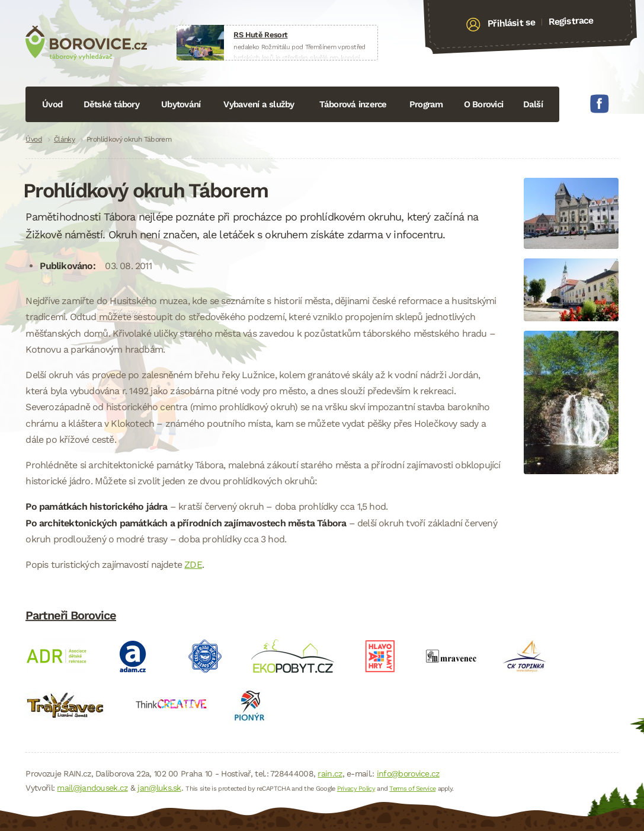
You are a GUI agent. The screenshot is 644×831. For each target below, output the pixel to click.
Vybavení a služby (259, 104)
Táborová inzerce (353, 104)
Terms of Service (412, 789)
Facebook (600, 104)
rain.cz (330, 774)
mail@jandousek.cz (92, 788)
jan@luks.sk (159, 788)
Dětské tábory (111, 104)
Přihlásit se (511, 23)
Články (64, 139)
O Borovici (484, 104)
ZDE (193, 565)
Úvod (52, 104)
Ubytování (181, 104)
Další (533, 104)
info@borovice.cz (408, 774)
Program (426, 104)
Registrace (571, 21)
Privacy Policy (356, 789)
